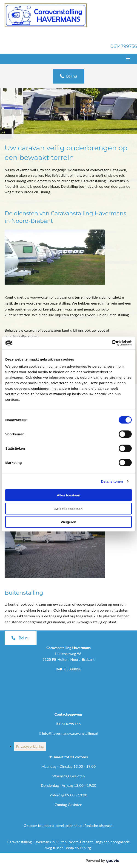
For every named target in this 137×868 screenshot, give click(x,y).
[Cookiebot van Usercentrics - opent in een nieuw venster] (112, 343)
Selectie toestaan (69, 508)
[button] (68, 76)
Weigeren (68, 522)
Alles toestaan (68, 495)
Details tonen (112, 481)
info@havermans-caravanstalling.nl (70, 733)
